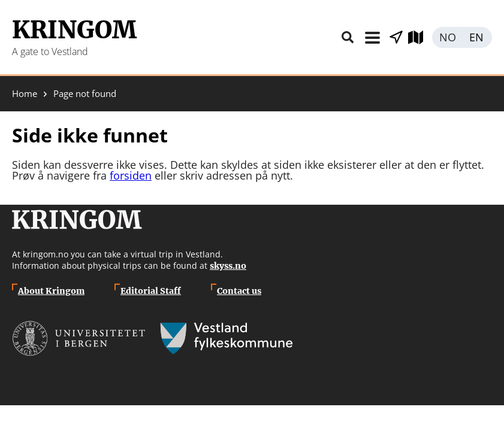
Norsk (447, 37)
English (477, 37)
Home (25, 94)
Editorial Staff (151, 291)
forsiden (131, 175)
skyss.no (228, 266)
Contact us (239, 291)
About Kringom (51, 291)
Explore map (420, 37)
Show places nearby (396, 37)
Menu (372, 37)
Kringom (74, 30)
